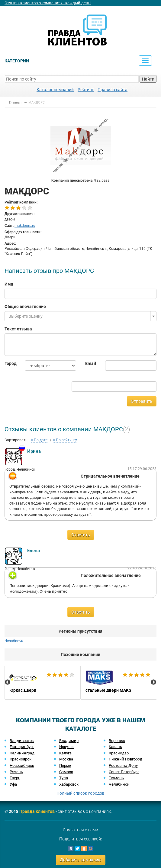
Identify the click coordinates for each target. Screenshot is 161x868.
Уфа (13, 784)
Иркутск (66, 747)
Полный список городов (80, 793)
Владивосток (22, 741)
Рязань (16, 772)
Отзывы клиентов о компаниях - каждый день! (48, 3)
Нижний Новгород (126, 759)
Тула (64, 778)
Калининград (22, 753)
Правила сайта (113, 90)
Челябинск (14, 641)
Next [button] (153, 682)
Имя (9, 284)
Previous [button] (8, 682)
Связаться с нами (80, 830)
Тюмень (116, 778)
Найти (148, 79)
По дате (39, 440)
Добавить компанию (81, 860)
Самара (66, 772)
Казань (115, 747)
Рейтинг (86, 90)
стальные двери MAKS (119, 683)
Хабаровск (69, 784)
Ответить (81, 535)
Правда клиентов (37, 811)
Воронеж (117, 741)
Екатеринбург (22, 747)
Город (10, 363)
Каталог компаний (55, 90)
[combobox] (80, 316)
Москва (66, 759)
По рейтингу (65, 440)
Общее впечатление (25, 306)
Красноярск (21, 759)
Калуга (65, 753)
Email (91, 363)
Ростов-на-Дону (123, 765)
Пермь (65, 765)
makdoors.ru (25, 226)
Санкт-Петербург (124, 772)
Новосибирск (22, 765)
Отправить (142, 401)
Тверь (15, 778)
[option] (43, 683)
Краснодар (119, 753)
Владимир (69, 741)
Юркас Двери (43, 683)
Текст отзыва (18, 329)
